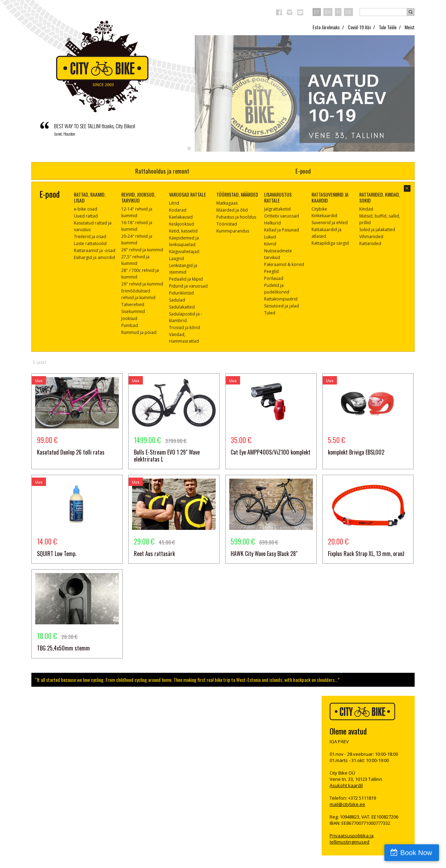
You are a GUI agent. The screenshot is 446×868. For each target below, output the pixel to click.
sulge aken (407, 188)
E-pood (303, 171)
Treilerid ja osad (90, 237)
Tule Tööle (388, 27)
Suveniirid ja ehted (330, 223)
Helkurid (272, 223)
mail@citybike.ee (347, 804)
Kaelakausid (181, 217)
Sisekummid (133, 311)
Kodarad (178, 210)
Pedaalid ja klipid (186, 279)
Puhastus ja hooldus (236, 217)
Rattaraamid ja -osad (95, 250)
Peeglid (271, 271)
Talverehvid (133, 304)
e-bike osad (86, 209)
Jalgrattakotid (277, 209)
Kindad (366, 209)
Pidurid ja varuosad (188, 286)
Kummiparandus (233, 231)
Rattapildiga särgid (330, 243)
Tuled (270, 313)
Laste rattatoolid (90, 243)
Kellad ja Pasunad (282, 230)
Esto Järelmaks (326, 27)
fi (338, 12)
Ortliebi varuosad (282, 216)
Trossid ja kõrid (184, 328)
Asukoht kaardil (346, 785)
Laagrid (176, 258)
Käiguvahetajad (184, 252)
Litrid (174, 203)
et (317, 12)
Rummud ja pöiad (139, 332)
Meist (410, 27)
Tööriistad (227, 224)
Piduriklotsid (181, 293)
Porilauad (274, 278)
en (328, 12)
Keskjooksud (182, 224)
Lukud (270, 237)
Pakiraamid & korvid (284, 264)
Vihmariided (371, 237)
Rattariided (370, 243)
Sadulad (177, 300)
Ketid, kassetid (183, 231)
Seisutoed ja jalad (282, 306)
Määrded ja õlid (232, 210)
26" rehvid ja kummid (142, 250)
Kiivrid (270, 244)
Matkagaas (227, 203)
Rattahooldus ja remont (162, 171)
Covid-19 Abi (359, 27)
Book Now (416, 853)
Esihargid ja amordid (94, 257)
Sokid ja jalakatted (377, 230)
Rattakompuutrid (281, 299)
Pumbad (130, 325)
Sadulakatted (182, 307)
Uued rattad (86, 216)
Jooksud (129, 318)
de (348, 12)
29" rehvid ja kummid (142, 284)
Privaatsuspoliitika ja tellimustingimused (352, 839)
